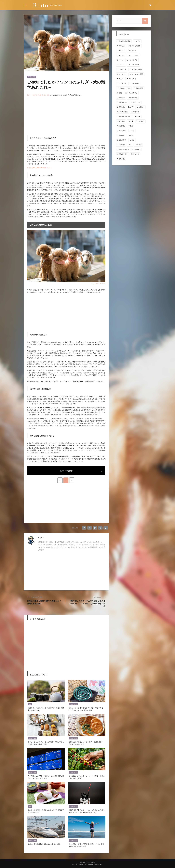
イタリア (133, 51)
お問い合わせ (91, 862)
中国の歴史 (140, 88)
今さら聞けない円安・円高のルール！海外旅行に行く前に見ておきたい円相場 (46, 777)
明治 (133, 131)
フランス (122, 65)
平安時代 (122, 121)
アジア (138, 41)
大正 (132, 107)
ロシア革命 (132, 79)
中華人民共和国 (132, 93)
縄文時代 (137, 149)
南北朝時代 (134, 98)
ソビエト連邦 (134, 55)
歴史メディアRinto (32, 95)
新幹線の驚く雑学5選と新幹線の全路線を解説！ (45, 844)
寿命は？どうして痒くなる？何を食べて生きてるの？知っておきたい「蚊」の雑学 (86, 709)
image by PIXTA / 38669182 (98, 284)
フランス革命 (134, 65)
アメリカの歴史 (135, 46)
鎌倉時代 (136, 154)
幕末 (139, 116)
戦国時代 (122, 126)
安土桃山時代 (123, 112)
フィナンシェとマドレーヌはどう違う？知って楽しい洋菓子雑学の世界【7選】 (46, 743)
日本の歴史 (122, 131)
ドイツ (121, 60)
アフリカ (122, 46)
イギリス (122, 51)
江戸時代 (122, 145)
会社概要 (83, 862)
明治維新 (122, 135)
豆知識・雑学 (32, 77)
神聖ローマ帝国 (124, 149)
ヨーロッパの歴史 (137, 74)
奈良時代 (141, 107)
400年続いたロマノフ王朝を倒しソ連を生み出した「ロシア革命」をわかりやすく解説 (87, 603)
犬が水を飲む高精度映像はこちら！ (40, 168)
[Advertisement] (46, 116)
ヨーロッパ (122, 74)
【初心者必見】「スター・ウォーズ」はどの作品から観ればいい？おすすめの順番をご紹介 (87, 811)
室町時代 (136, 112)
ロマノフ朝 (122, 84)
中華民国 (122, 98)
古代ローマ (137, 102)
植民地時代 (122, 140)
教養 (40, 95)
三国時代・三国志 (125, 88)
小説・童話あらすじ (125, 116)
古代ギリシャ (123, 102)
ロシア (121, 79)
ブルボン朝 (122, 69)
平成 (132, 121)
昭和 (132, 135)
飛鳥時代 (122, 159)
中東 (120, 93)
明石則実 (41, 538)
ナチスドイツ (133, 60)
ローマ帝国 (135, 84)
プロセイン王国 (137, 69)
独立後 (139, 145)
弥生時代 (141, 121)
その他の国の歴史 (125, 41)
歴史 (133, 140)
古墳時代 (122, 107)
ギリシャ (122, 55)
